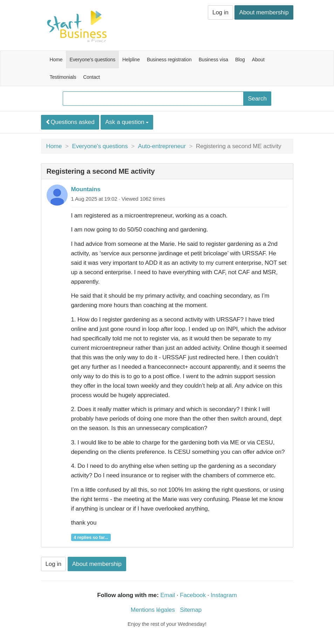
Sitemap (191, 610)
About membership (264, 12)
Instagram (224, 595)
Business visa (213, 60)
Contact (91, 77)
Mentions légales (153, 610)
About (258, 60)
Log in (220, 12)
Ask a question (127, 122)
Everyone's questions (92, 60)
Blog (240, 60)
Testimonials (63, 77)
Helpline (131, 60)
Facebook (193, 595)
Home (56, 60)
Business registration (169, 60)
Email (168, 595)
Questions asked (70, 122)
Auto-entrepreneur (162, 146)
